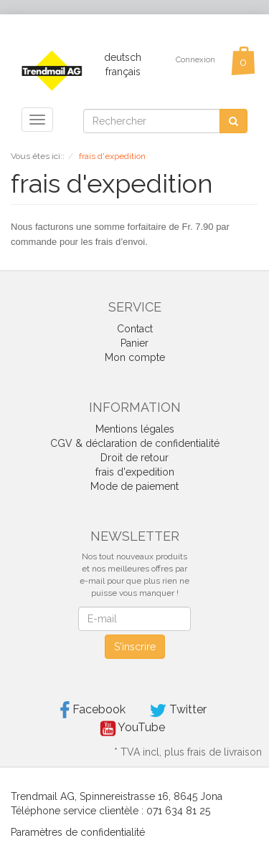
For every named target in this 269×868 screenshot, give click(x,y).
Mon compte (135, 357)
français (123, 72)
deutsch (123, 57)
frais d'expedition (135, 472)
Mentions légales (135, 429)
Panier (134, 343)
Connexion (195, 60)
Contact (135, 329)
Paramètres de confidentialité (78, 832)
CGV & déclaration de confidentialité (135, 443)
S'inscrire (135, 647)
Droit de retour (134, 458)
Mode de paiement (134, 486)
